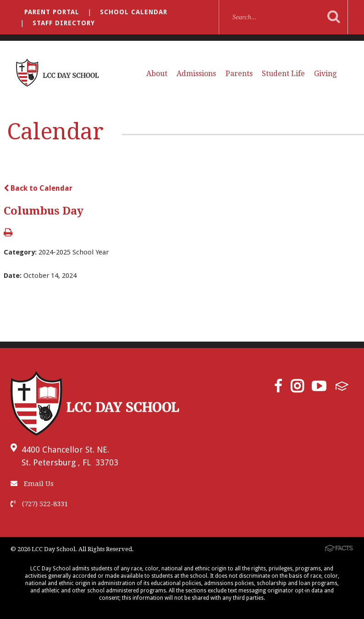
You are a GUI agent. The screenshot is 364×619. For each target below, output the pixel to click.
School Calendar (134, 12)
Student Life (283, 74)
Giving (325, 74)
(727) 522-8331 (39, 504)
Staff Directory (64, 23)
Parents (239, 74)
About (157, 74)
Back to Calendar (38, 188)
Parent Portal (52, 12)
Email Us (32, 484)
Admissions (196, 74)
